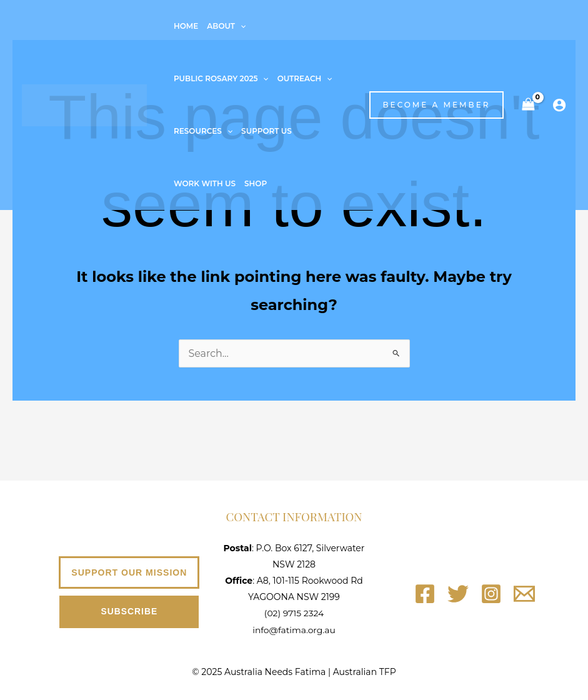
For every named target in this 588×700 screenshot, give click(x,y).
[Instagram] (491, 594)
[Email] (524, 594)
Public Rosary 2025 (221, 79)
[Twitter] (458, 594)
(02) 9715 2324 (294, 613)
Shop (256, 183)
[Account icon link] (559, 105)
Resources (203, 131)
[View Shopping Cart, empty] (528, 105)
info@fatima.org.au (294, 629)
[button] (429, 105)
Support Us (267, 131)
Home (186, 26)
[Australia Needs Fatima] (84, 104)
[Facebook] (425, 594)
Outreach (305, 79)
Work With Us (205, 183)
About (226, 26)
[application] (240, 26)
